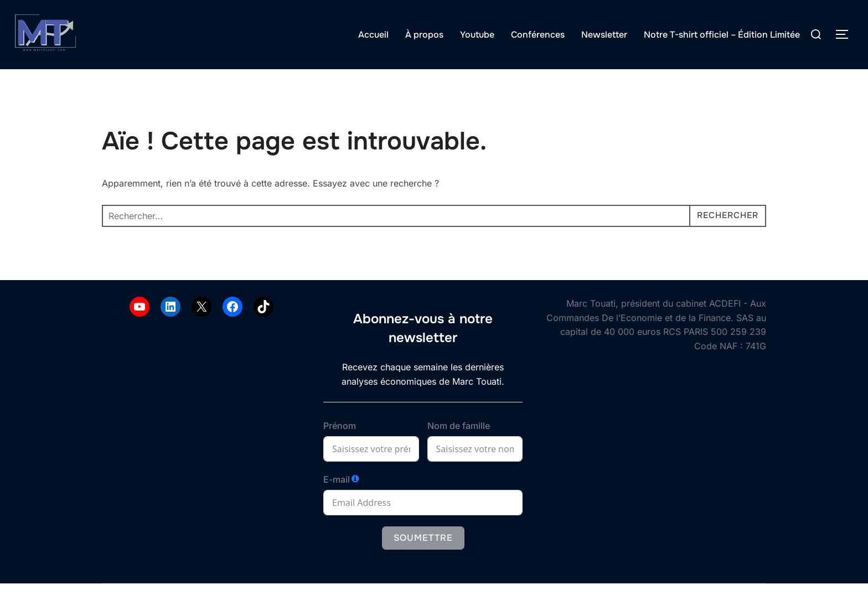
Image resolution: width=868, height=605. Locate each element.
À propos (424, 35)
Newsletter (604, 35)
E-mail (337, 501)
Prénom (340, 447)
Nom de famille (459, 447)
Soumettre (423, 559)
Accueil (373, 35)
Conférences (538, 35)
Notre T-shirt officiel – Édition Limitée (722, 35)
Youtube (477, 35)
